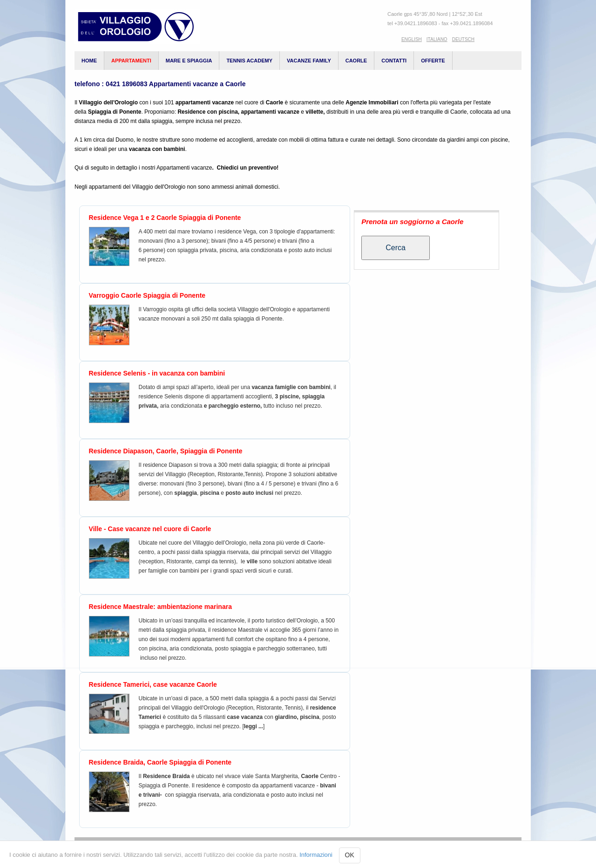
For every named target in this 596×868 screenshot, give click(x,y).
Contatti (394, 61)
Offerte (433, 61)
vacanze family (309, 61)
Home (89, 61)
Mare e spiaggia (189, 61)
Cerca (396, 248)
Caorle (356, 61)
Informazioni (316, 855)
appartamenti (131, 61)
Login (467, 847)
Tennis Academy (249, 61)
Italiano (437, 39)
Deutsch (463, 39)
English (412, 39)
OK (350, 855)
